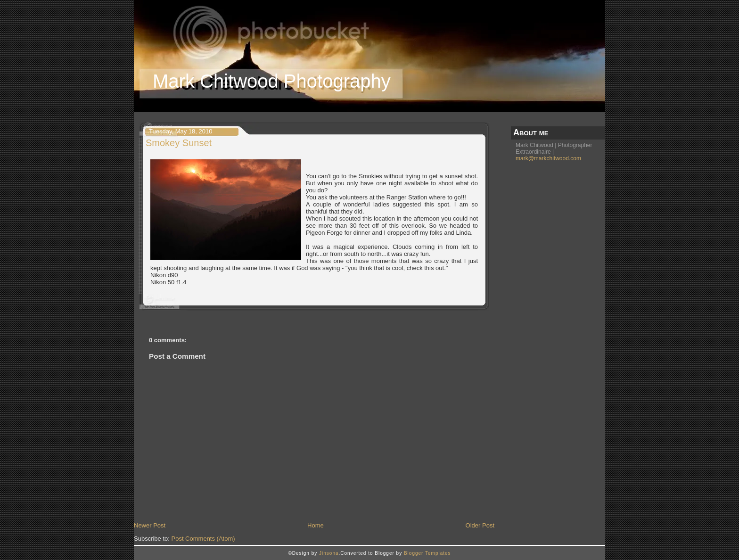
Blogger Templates (427, 553)
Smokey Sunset (179, 143)
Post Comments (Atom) (203, 539)
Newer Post (150, 525)
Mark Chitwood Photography (272, 81)
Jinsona (329, 553)
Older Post (480, 525)
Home (316, 525)
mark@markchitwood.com (548, 158)
